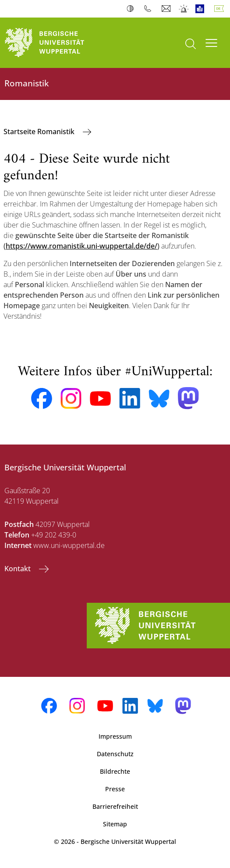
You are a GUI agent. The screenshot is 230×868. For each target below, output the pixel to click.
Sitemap (115, 824)
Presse (115, 789)
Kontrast (132, 9)
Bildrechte (115, 771)
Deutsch (221, 9)
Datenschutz (115, 754)
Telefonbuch (150, 9)
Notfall (184, 9)
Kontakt (18, 569)
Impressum (115, 736)
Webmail (167, 9)
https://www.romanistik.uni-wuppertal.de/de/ (81, 246)
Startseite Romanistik (40, 132)
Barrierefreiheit (115, 806)
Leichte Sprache (202, 9)
